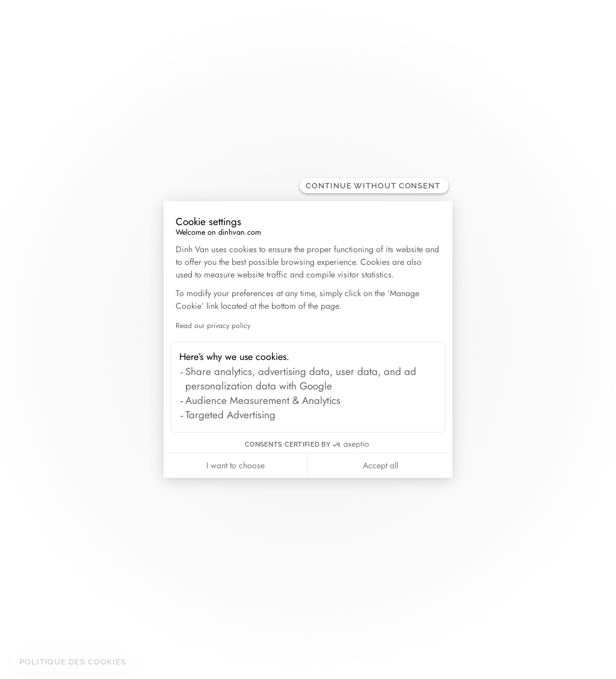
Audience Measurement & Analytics (263, 400)
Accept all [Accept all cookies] (380, 465)
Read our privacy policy (213, 326)
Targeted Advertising (230, 415)
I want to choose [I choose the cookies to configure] (236, 465)
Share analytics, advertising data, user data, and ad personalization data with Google (301, 379)
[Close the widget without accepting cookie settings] (374, 186)
